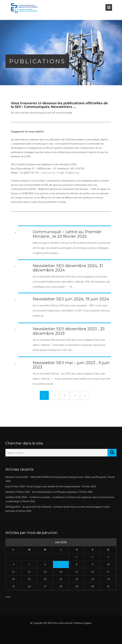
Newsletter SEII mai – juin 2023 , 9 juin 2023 (71, 385)
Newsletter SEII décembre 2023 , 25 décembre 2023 (69, 351)
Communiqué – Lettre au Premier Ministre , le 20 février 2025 (67, 254)
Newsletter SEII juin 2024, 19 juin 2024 (71, 316)
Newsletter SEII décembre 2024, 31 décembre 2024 (68, 288)
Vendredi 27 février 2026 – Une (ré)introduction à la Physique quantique (41, 492)
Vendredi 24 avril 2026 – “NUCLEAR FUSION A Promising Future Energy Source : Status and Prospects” (56, 477)
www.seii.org (48, 173)
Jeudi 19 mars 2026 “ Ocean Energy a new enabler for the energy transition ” (43, 486)
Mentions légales (83, 623)
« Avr (8, 597)
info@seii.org (72, 173)
